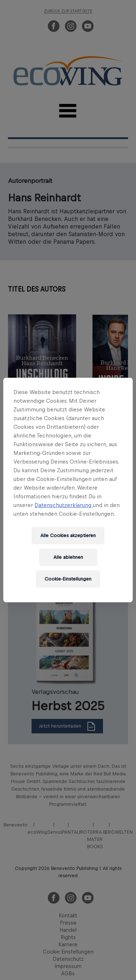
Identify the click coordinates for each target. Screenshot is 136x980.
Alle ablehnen (68, 557)
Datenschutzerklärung (64, 505)
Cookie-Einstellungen (68, 579)
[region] (68, 490)
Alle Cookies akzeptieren (68, 535)
